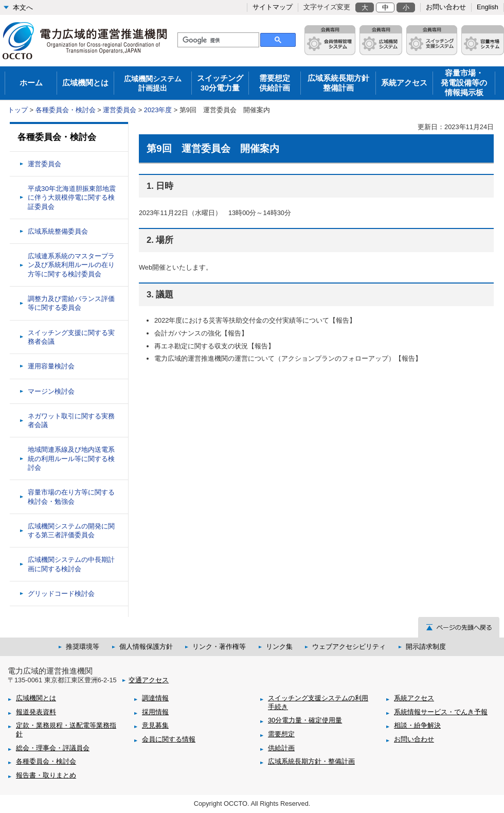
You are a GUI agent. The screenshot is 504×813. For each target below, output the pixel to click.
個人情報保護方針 (146, 647)
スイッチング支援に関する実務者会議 (71, 337)
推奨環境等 (83, 647)
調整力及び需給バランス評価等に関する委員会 (71, 303)
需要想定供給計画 (275, 83)
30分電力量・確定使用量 (305, 720)
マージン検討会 (51, 391)
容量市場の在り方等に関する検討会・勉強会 (71, 497)
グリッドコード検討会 (61, 594)
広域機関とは (85, 83)
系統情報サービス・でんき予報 (441, 712)
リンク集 (279, 647)
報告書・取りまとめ (46, 775)
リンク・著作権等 (219, 647)
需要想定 (281, 734)
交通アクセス (149, 680)
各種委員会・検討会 (66, 110)
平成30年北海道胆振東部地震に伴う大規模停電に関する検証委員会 (72, 198)
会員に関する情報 (169, 739)
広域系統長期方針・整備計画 (311, 761)
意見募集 (155, 725)
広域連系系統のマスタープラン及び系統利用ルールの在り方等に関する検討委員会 (71, 265)
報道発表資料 (36, 712)
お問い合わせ (446, 7)
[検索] (217, 40)
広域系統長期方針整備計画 (338, 83)
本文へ (23, 7)
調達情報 (155, 698)
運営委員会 (120, 110)
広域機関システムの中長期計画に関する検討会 (71, 564)
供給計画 (281, 748)
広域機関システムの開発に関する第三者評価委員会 (71, 531)
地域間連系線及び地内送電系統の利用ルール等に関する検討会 (71, 458)
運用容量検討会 (51, 366)
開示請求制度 (426, 647)
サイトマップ (273, 7)
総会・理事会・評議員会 (53, 748)
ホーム (31, 83)
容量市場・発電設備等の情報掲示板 (464, 83)
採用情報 (155, 712)
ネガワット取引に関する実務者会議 (71, 420)
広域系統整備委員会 (58, 231)
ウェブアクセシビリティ (349, 647)
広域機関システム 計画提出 (153, 83)
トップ (18, 110)
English (488, 7)
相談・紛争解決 (417, 725)
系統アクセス (404, 83)
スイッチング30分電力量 (220, 83)
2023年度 (158, 110)
